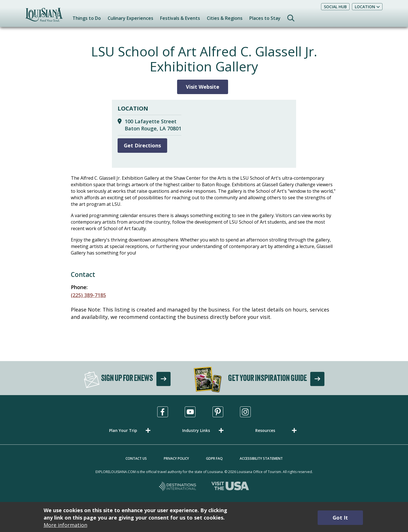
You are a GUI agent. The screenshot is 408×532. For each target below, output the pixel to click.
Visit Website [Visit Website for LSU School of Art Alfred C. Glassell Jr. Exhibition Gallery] (203, 87)
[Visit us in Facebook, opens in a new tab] (163, 412)
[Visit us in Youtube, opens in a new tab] (190, 412)
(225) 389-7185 (88, 295)
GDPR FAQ (214, 458)
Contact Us (136, 458)
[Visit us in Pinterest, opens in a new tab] (218, 412)
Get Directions (142, 145)
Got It (340, 518)
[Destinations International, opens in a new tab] (178, 487)
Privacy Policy (176, 458)
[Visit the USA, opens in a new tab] (230, 487)
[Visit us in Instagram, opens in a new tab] (245, 412)
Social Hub (335, 7)
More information (65, 525)
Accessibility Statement (261, 458)
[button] (131, 430)
